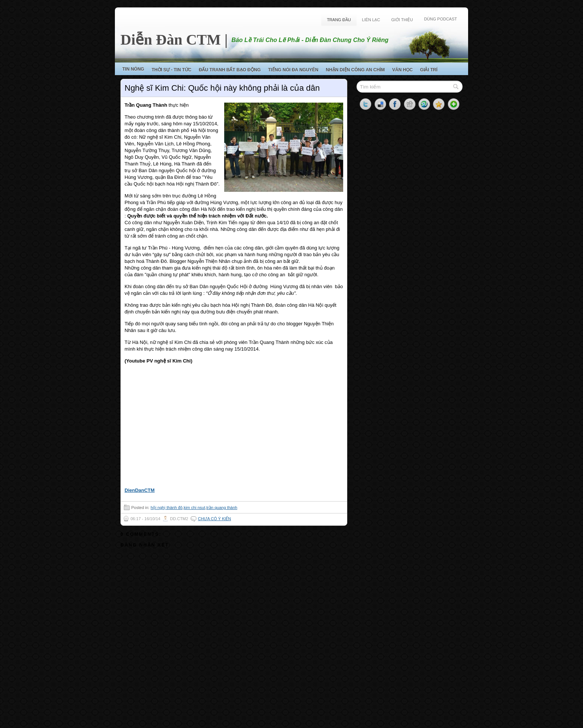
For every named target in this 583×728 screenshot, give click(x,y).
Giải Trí (429, 70)
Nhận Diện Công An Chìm (355, 70)
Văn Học (402, 70)
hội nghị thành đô (167, 508)
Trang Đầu (339, 20)
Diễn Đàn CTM (171, 40)
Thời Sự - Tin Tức (172, 70)
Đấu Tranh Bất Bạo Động (230, 70)
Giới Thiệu (402, 20)
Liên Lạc (371, 20)
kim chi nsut (194, 508)
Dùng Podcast (440, 19)
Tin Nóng (133, 69)
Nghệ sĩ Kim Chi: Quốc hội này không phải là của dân (222, 88)
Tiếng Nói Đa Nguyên (293, 70)
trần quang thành (222, 508)
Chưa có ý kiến (214, 519)
